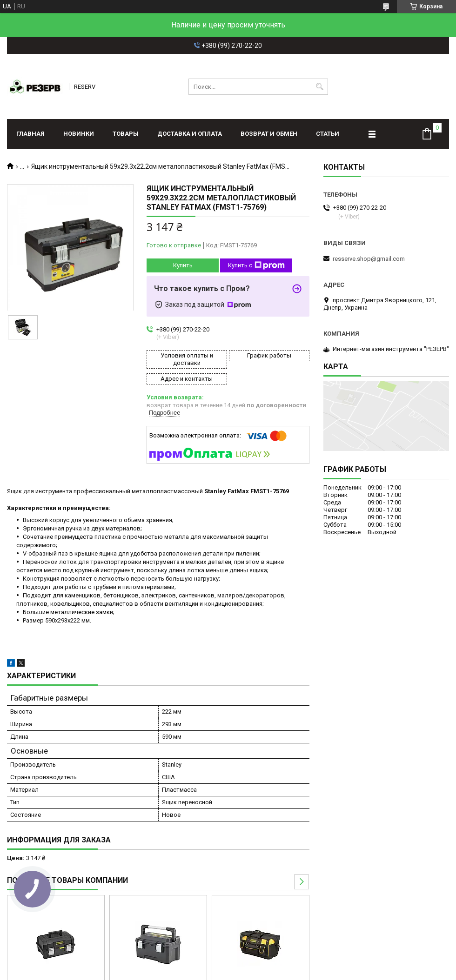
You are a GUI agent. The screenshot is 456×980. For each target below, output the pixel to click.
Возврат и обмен (269, 134)
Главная (30, 134)
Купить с (256, 265)
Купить (183, 265)
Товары (126, 134)
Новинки (79, 134)
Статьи (328, 134)
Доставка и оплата (190, 134)
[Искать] (320, 87)
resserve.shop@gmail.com (369, 259)
